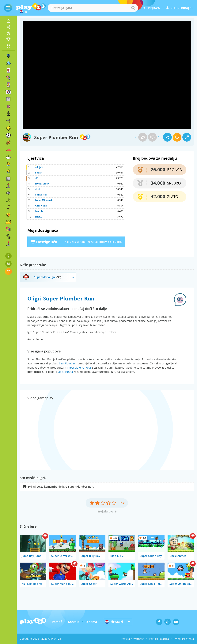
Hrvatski (114, 622)
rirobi (38, 189)
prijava (151, 8)
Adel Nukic (41, 206)
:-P (36, 178)
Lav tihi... (40, 211)
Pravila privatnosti (133, 639)
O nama (91, 622)
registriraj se (180, 8)
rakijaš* (39, 167)
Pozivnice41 (42, 195)
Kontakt (74, 622)
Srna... (38, 217)
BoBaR (39, 173)
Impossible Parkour (79, 368)
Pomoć (57, 622)
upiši (118, 242)
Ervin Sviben (42, 184)
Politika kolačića (159, 639)
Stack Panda (65, 372)
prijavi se (105, 242)
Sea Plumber (67, 363)
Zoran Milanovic (44, 200)
